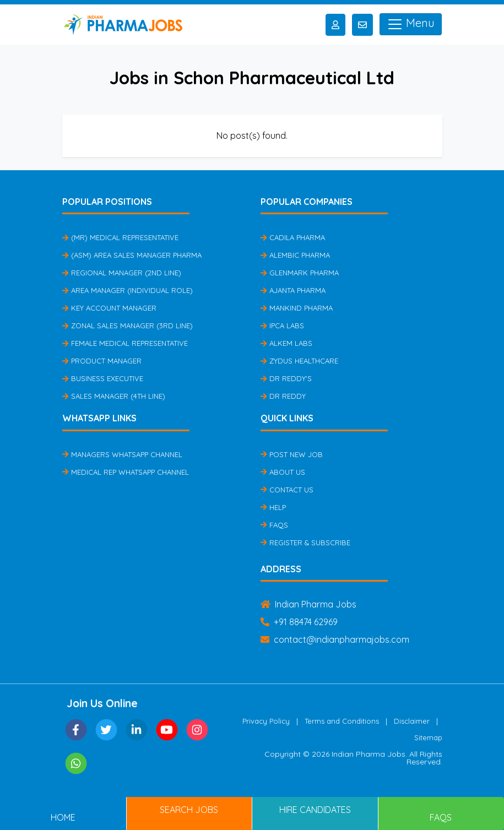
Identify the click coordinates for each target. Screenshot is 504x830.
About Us (283, 472)
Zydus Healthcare (299, 361)
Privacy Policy (266, 721)
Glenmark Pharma (300, 273)
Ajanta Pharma (293, 290)
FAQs (274, 525)
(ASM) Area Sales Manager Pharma (132, 255)
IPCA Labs (282, 326)
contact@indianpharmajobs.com (335, 639)
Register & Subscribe (305, 543)
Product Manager (102, 361)
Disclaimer (412, 721)
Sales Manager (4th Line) (114, 396)
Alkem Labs (286, 343)
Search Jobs (189, 810)
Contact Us (287, 490)
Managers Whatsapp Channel (122, 454)
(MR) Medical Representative (120, 237)
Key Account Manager (109, 308)
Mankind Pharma (297, 308)
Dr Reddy (283, 396)
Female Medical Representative (125, 343)
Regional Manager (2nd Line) (122, 273)
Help (273, 507)
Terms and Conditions (342, 721)
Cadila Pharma (293, 237)
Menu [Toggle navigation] (411, 24)
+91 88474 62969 (299, 622)
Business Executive (103, 378)
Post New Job (292, 454)
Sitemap (428, 737)
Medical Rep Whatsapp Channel (126, 472)
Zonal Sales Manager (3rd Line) (128, 326)
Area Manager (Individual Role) (128, 290)
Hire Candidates (315, 810)
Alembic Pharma (295, 255)
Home (63, 817)
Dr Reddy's (286, 378)
